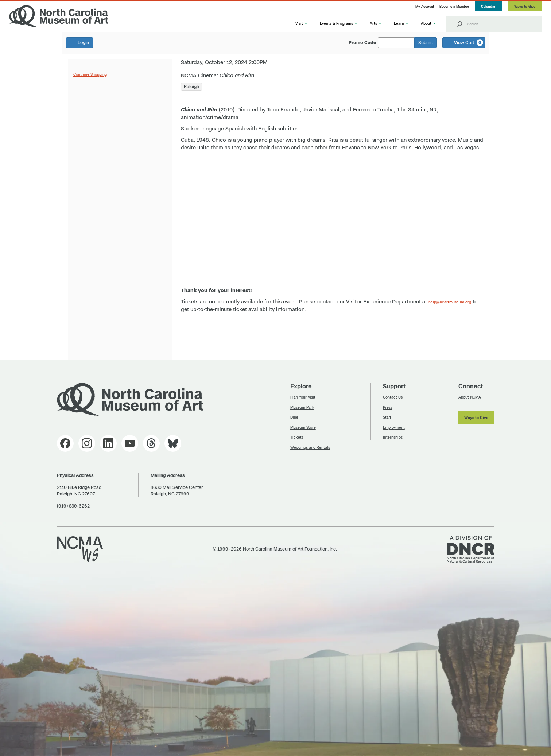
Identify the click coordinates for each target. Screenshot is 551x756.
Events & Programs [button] (336, 23)
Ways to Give (525, 6)
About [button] (426, 23)
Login (79, 42)
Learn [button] (399, 23)
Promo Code (362, 43)
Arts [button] (373, 23)
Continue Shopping (90, 74)
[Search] (459, 24)
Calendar (488, 6)
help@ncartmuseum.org (450, 302)
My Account (425, 6)
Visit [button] (299, 23)
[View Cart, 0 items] (464, 43)
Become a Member (454, 6)
